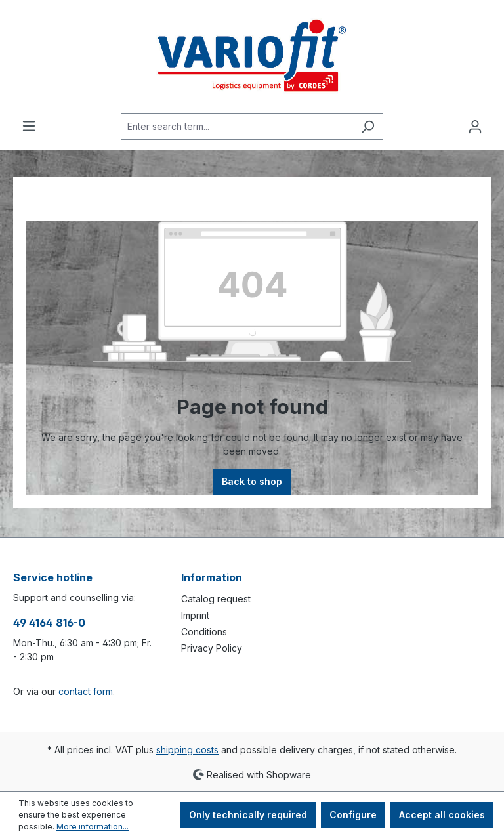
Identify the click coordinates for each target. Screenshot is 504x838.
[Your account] (475, 127)
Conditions (204, 632)
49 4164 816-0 (49, 623)
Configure (353, 815)
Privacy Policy (212, 648)
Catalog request (216, 599)
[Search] (368, 126)
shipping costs (187, 750)
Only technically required (248, 815)
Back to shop (252, 481)
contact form (86, 691)
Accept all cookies (442, 815)
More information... (93, 827)
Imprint (195, 615)
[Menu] (29, 126)
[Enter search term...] (237, 126)
